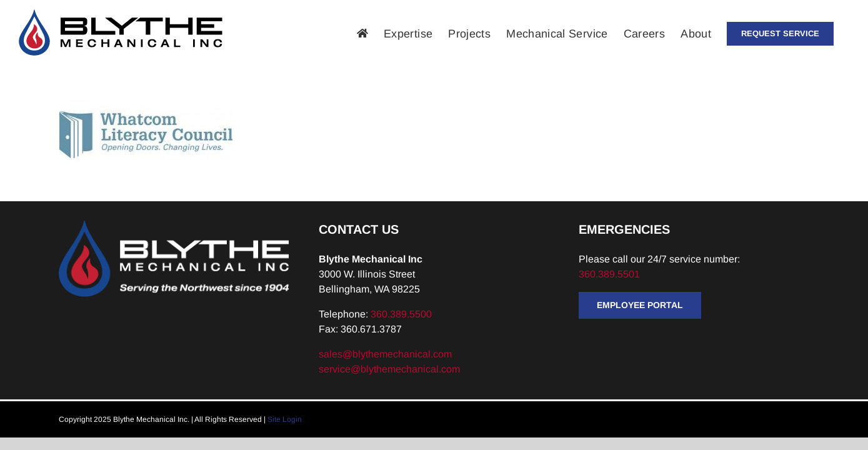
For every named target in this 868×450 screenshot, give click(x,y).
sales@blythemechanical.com (385, 354)
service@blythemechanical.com (389, 369)
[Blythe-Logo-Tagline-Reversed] (174, 225)
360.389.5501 (611, 274)
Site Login (285, 419)
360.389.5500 (401, 314)
